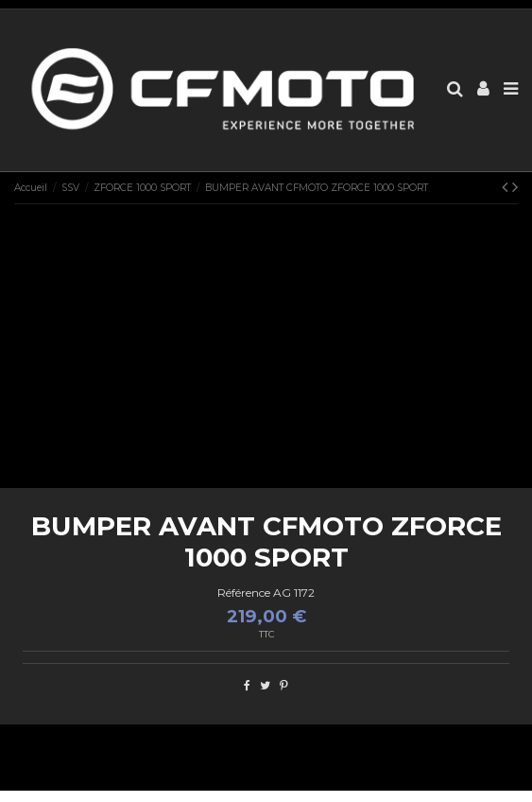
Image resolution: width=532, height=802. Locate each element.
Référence (244, 593)
